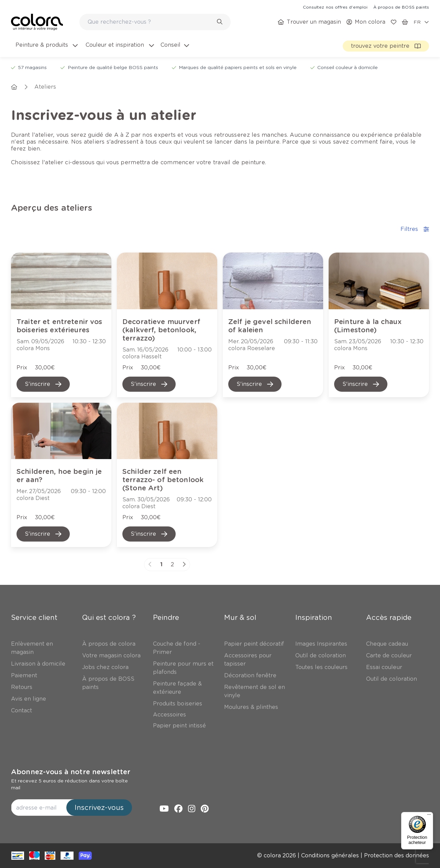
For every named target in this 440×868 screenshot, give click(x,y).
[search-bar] (151, 22)
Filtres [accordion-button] (415, 229)
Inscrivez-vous (99, 808)
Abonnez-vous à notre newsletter (71, 772)
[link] (335, 7)
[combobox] (155, 22)
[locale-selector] (421, 22)
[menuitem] (46, 49)
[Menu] (429, 816)
